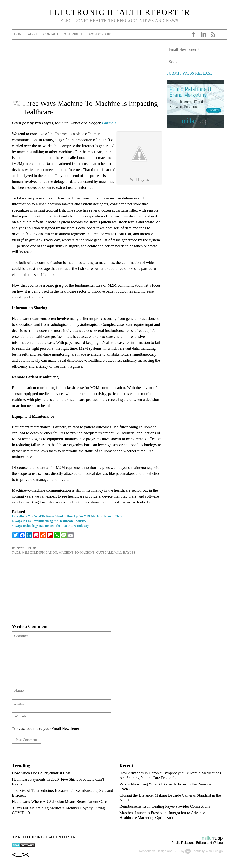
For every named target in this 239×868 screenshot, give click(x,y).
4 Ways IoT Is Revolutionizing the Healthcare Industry (49, 521)
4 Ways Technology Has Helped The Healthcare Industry (50, 526)
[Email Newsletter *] (195, 49)
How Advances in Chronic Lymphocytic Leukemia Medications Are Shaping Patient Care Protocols (170, 776)
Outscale (109, 123)
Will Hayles (125, 552)
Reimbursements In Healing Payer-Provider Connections (165, 807)
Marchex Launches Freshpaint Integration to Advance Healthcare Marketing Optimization (162, 816)
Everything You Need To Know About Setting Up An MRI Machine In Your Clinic (67, 516)
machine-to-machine (77, 552)
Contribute (73, 34)
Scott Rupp (26, 548)
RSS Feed (213, 34)
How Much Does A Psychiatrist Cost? (42, 774)
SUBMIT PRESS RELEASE (190, 73)
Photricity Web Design (207, 852)
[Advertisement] (87, 73)
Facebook (194, 34)
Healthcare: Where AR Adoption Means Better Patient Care (59, 802)
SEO (177, 852)
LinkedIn (203, 34)
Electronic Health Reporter (120, 12)
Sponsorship (99, 34)
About (33, 34)
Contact (51, 34)
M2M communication (39, 552)
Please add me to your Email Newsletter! (46, 728)
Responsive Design (153, 852)
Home (19, 34)
